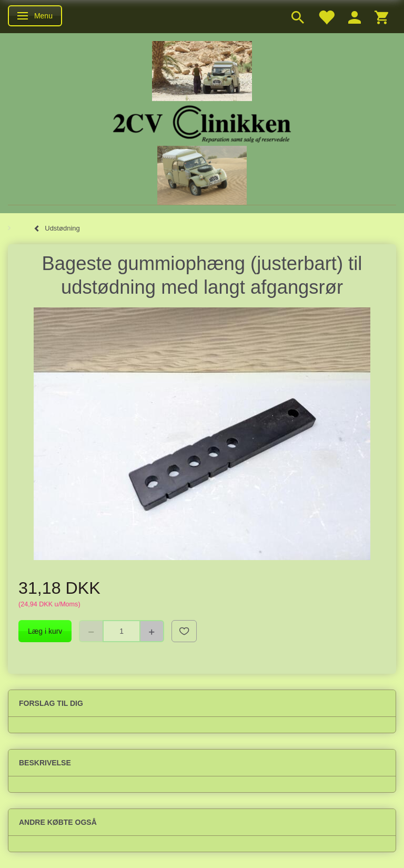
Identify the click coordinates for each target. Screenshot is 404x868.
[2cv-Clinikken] (202, 122)
